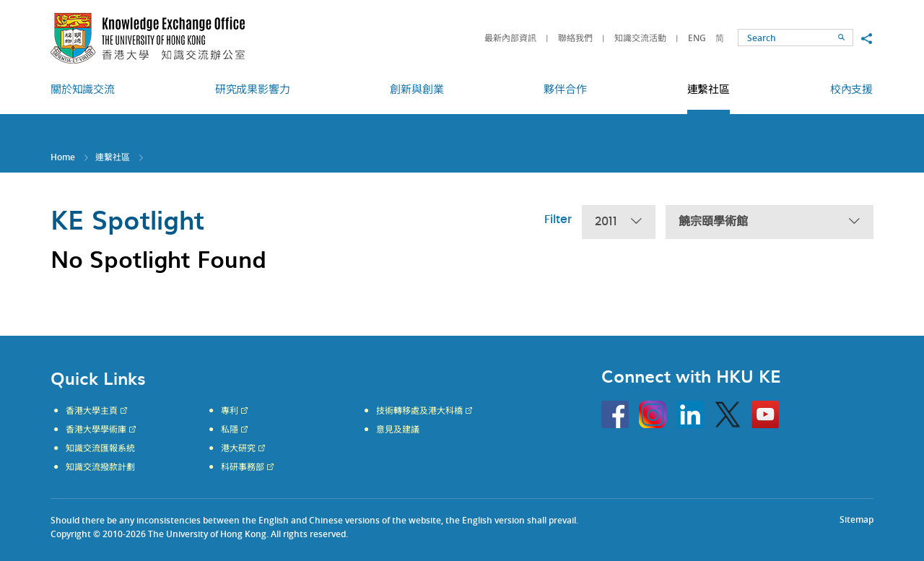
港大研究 (238, 448)
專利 (230, 411)
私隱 (230, 430)
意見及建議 (398, 430)
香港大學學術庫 (96, 430)
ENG (697, 38)
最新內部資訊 (510, 38)
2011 (619, 222)
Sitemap (857, 519)
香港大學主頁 (92, 411)
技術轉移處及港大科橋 (419, 411)
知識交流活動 (640, 38)
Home (63, 157)
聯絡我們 (575, 38)
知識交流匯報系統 (100, 448)
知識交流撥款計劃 (100, 467)
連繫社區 (113, 157)
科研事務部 (243, 467)
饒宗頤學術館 (770, 222)
